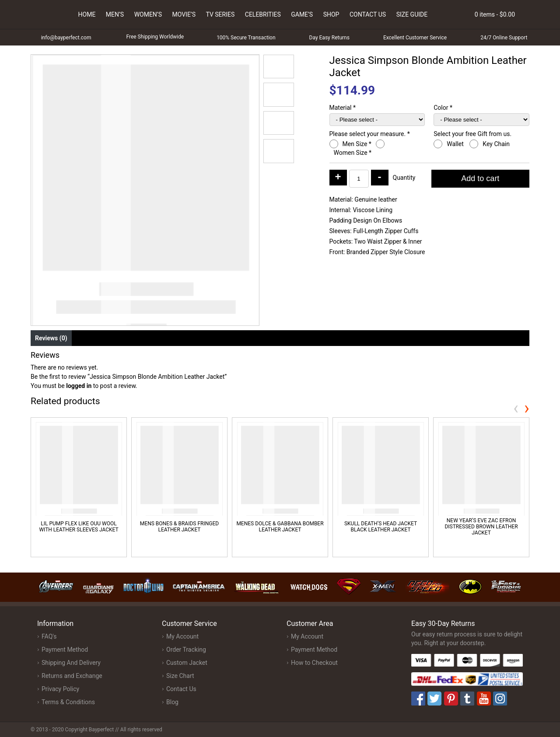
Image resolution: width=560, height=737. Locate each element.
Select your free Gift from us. (473, 134)
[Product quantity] (359, 179)
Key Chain (497, 144)
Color (443, 108)
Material (343, 108)
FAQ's (49, 636)
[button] (279, 66)
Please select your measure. (370, 134)
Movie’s (184, 14)
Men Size (357, 144)
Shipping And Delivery (71, 663)
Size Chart (180, 676)
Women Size (353, 153)
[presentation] (516, 408)
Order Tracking (186, 650)
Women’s (148, 14)
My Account (182, 636)
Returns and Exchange (72, 676)
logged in (79, 386)
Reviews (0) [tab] (51, 338)
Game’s (302, 14)
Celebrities (263, 14)
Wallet (456, 144)
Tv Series (220, 14)
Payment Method (65, 650)
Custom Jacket (187, 663)
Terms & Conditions (68, 702)
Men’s (115, 14)
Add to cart (480, 178)
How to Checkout (314, 663)
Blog (172, 702)
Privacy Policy (60, 689)
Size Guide (412, 14)
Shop (331, 14)
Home (87, 14)
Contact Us (368, 14)
